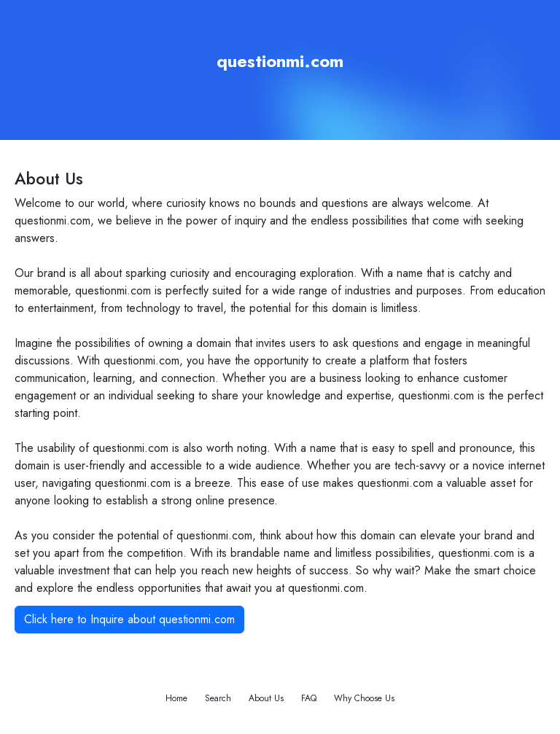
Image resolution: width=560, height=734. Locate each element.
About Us (266, 698)
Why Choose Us (364, 698)
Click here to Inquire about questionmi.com (129, 619)
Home (176, 698)
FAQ (309, 698)
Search (218, 698)
